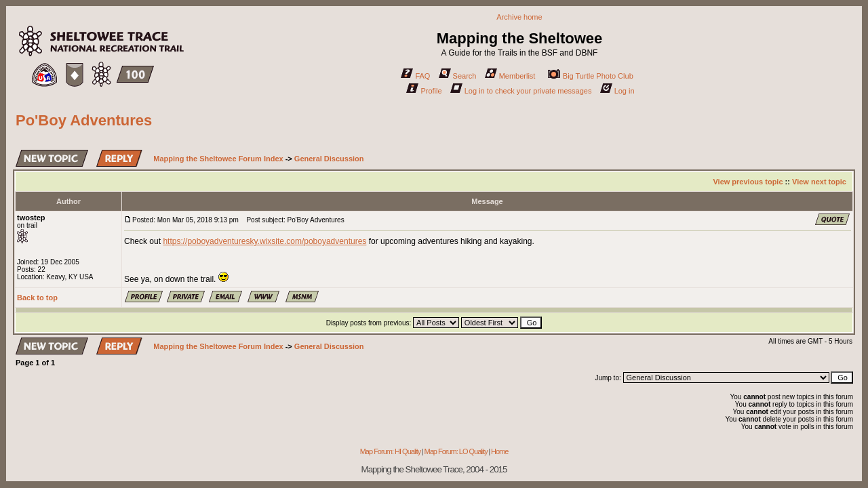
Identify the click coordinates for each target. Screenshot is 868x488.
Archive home (519, 17)
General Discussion (329, 159)
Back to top (37, 298)
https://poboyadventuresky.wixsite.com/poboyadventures (264, 241)
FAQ (415, 76)
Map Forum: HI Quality (391, 451)
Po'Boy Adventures (84, 120)
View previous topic (748, 182)
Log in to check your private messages (521, 91)
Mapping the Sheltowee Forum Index (218, 159)
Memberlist (510, 76)
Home (499, 451)
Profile (424, 91)
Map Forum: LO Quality (455, 451)
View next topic (819, 182)
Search (458, 76)
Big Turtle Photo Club (591, 76)
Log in (617, 91)
